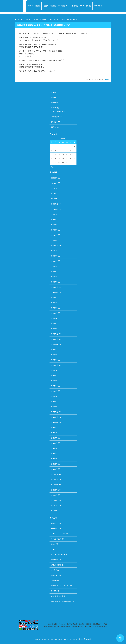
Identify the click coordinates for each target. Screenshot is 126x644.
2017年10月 (54, 209)
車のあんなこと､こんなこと (60, 586)
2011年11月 (54, 417)
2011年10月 (54, 422)
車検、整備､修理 (56, 596)
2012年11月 (54, 365)
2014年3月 (54, 324)
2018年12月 (54, 204)
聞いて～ (54, 581)
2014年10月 (54, 292)
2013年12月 (54, 334)
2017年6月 (54, 214)
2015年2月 (54, 277)
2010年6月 (54, 505)
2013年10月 (54, 344)
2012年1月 (54, 407)
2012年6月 (54, 381)
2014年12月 (54, 287)
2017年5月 (54, 220)
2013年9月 (54, 350)
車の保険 (54, 591)
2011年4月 (54, 453)
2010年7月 (54, 500)
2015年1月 (54, 282)
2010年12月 (54, 474)
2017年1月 (54, 240)
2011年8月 (54, 433)
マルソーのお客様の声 (58, 555)
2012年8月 (54, 370)
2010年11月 (54, 479)
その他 (53, 544)
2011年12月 (54, 412)
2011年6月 (54, 443)
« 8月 (51, 167)
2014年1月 (54, 329)
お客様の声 (54, 523)
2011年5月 (54, 448)
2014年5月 (54, 313)
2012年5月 (54, 386)
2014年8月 (54, 298)
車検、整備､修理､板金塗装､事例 (61, 601)
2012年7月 (54, 376)
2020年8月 (54, 178)
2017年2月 (54, 235)
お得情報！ (54, 529)
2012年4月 (54, 391)
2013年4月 (54, 360)
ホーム (20, 19)
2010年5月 (54, 511)
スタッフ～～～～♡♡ (58, 534)
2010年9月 (54, 490)
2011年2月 (54, 464)
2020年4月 (54, 199)
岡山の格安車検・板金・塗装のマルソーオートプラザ (60, 639)
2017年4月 (54, 225)
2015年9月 (54, 251)
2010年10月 (54, 485)
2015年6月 (54, 261)
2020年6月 (54, 188)
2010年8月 (54, 495)
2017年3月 (54, 230)
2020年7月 (54, 183)
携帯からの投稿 (56, 565)
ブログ (28, 19)
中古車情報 (54, 560)
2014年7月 (54, 303)
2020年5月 (54, 194)
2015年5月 (54, 266)
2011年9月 (54, 428)
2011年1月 (54, 469)
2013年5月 (54, 355)
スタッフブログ (56, 539)
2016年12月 (54, 246)
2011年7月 (54, 438)
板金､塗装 (54, 575)
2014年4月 (54, 318)
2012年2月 (54, 402)
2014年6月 (54, 308)
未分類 (36, 19)
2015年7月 (54, 256)
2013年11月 (54, 339)
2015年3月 (54, 272)
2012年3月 (54, 396)
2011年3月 (54, 459)
